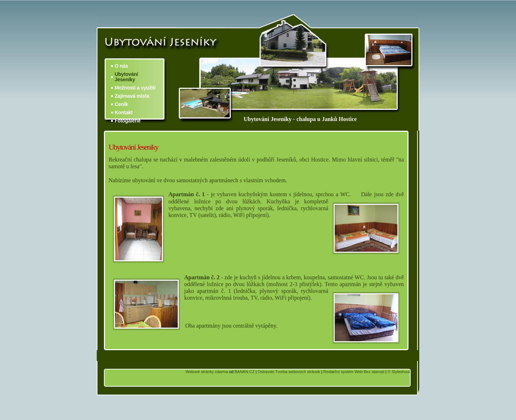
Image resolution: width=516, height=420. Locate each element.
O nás (121, 66)
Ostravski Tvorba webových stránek (289, 372)
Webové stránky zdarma (207, 372)
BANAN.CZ (244, 372)
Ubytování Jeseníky (126, 77)
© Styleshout (399, 372)
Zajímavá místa (132, 96)
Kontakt (124, 113)
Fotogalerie (128, 121)
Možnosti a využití (135, 88)
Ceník (121, 104)
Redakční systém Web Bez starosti (354, 372)
